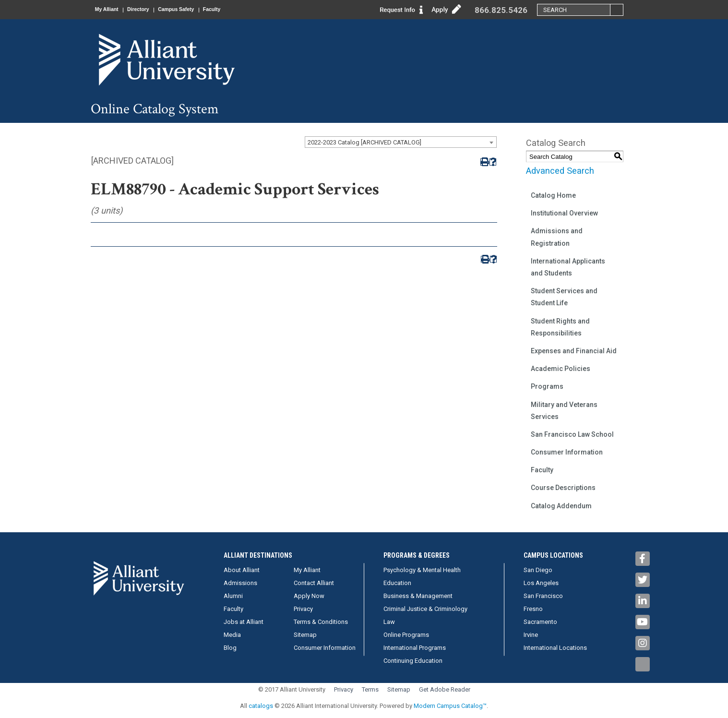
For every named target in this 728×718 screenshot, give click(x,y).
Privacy (303, 609)
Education (397, 583)
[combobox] (401, 142)
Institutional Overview (564, 213)
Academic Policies (561, 369)
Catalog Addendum (561, 506)
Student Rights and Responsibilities (560, 327)
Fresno (533, 609)
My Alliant (110, 10)
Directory (148, 10)
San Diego (538, 570)
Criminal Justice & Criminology (425, 609)
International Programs (415, 648)
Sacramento (540, 622)
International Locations (555, 648)
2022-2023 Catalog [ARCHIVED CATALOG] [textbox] (364, 142)
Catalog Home (553, 195)
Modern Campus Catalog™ (450, 706)
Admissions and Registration (557, 237)
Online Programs (406, 635)
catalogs (261, 706)
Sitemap (305, 635)
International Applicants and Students (568, 267)
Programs (547, 386)
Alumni (233, 596)
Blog (230, 648)
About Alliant (242, 570)
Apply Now (309, 596)
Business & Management (418, 596)
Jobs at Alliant (244, 622)
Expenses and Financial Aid (574, 351)
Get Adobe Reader (445, 689)
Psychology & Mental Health (422, 570)
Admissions (240, 583)
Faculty (236, 10)
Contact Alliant (314, 583)
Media (232, 635)
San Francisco (543, 596)
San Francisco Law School (572, 434)
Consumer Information (567, 452)
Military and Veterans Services (564, 411)
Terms (370, 689)
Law (389, 622)
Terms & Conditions (321, 622)
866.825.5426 (501, 10)
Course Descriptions (563, 488)
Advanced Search (560, 171)
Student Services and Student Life (564, 297)
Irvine (531, 635)
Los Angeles (541, 583)
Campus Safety (193, 10)
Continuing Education (413, 661)
